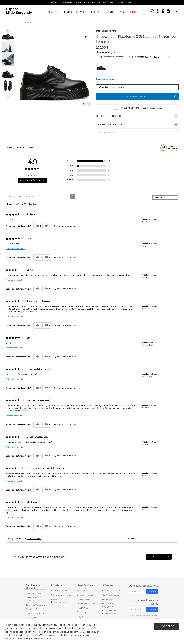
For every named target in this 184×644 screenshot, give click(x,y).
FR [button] (175, 11)
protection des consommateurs (110, 612)
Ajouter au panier (151, 97)
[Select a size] (137, 87)
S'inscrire (152, 591)
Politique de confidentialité (33, 599)
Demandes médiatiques (88, 604)
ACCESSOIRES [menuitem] (94, 12)
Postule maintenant (111, 591)
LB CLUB (81, 591)
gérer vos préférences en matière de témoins (28, 628)
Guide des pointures (105, 79)
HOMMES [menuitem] (80, 12)
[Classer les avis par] (165, 197)
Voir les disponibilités (152, 108)
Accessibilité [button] (32, 618)
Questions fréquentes (36, 609)
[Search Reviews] (40, 197)
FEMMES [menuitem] (68, 12)
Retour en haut (34, 539)
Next (8, 96)
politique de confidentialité (53, 632)
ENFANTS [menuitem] (109, 12)
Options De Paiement (36, 614)
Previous (8, 30)
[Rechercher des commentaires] (72, 197)
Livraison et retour (137, 125)
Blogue (80, 617)
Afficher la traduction (15, 249)
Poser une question (159, 557)
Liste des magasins (86, 595)
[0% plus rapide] (47, 226)
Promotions (82, 612)
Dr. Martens (106, 31)
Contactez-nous (33, 593)
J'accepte (167, 626)
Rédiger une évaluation (32, 180)
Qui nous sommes (111, 595)
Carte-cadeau (83, 599)
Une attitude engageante (108, 605)
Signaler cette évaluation (65, 226)
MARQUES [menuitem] (121, 12)
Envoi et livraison (59, 591)
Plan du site (82, 608)
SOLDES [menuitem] (133, 12)
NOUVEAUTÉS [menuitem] (54, 12)
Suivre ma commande (61, 595)
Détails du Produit (137, 116)
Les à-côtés (108, 599)
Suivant (131, 539)
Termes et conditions (36, 605)
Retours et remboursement (59, 601)
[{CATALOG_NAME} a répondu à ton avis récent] (38, 226)
